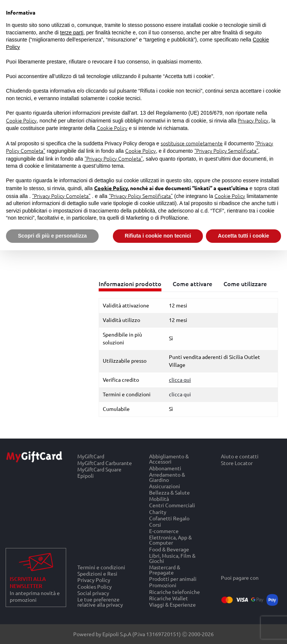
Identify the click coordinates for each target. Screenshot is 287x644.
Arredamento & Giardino (167, 477)
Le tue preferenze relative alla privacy (100, 602)
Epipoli (86, 476)
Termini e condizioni (101, 567)
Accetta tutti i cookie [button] (243, 236)
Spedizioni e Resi (97, 574)
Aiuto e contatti (240, 456)
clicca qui (180, 394)
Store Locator (237, 463)
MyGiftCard (91, 456)
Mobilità (159, 499)
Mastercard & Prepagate (165, 570)
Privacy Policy (94, 580)
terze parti (72, 32)
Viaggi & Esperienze (172, 605)
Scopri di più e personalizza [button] (52, 236)
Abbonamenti (165, 468)
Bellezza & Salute (169, 493)
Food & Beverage (169, 549)
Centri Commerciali (172, 505)
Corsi (155, 525)
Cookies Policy (95, 586)
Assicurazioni (165, 486)
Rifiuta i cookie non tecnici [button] (158, 236)
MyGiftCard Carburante (105, 463)
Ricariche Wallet (169, 598)
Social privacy (93, 593)
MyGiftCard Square (99, 469)
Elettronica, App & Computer (170, 540)
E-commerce (164, 531)
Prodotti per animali (173, 579)
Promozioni (163, 585)
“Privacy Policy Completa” (114, 158)
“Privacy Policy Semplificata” (226, 151)
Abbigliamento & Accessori (169, 459)
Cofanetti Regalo (169, 518)
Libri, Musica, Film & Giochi (172, 558)
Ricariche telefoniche (175, 592)
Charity (158, 512)
